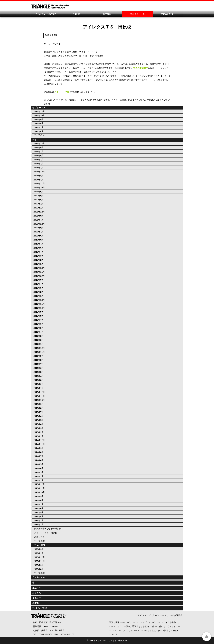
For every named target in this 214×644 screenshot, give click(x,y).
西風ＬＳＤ (39, 537)
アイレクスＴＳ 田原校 (46, 533)
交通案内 (178, 615)
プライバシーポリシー (162, 615)
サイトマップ (144, 615)
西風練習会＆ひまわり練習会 (48, 529)
